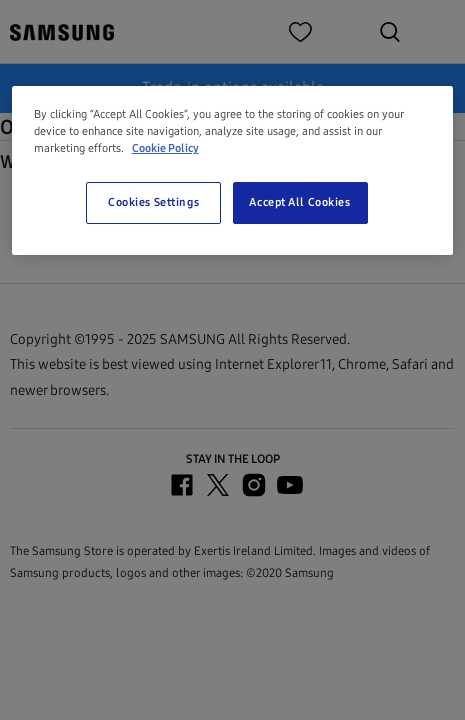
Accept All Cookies (299, 202)
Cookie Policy (165, 148)
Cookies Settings (153, 202)
